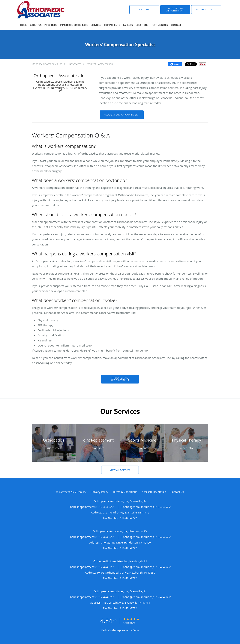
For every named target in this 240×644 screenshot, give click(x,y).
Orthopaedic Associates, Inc (47, 64)
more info (54, 448)
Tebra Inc (81, 492)
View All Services (120, 470)
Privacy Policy (100, 492)
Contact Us (177, 492)
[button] (175, 10)
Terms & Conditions (125, 492)
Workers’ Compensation (100, 64)
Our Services (74, 64)
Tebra (136, 630)
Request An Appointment (122, 115)
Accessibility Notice (154, 492)
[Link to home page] (35, 10)
